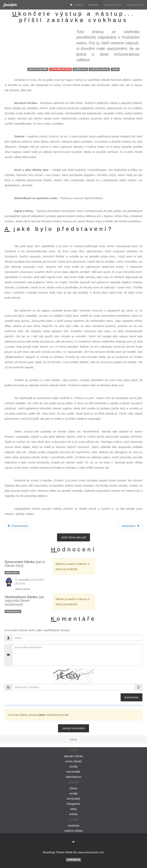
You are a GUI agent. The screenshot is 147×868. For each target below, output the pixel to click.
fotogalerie (73, 804)
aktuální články (73, 756)
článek (94, 5)
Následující (131, 526)
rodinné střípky (73, 831)
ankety (73, 814)
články (74, 788)
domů (76, 5)
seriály (73, 766)
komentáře (136, 5)
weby (73, 809)
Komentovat (131, 697)
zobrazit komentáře (73, 728)
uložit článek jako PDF (73, 537)
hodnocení (113, 5)
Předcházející (18, 526)
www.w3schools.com (91, 852)
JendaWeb (10, 5)
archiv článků (73, 761)
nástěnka (74, 825)
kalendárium (73, 777)
